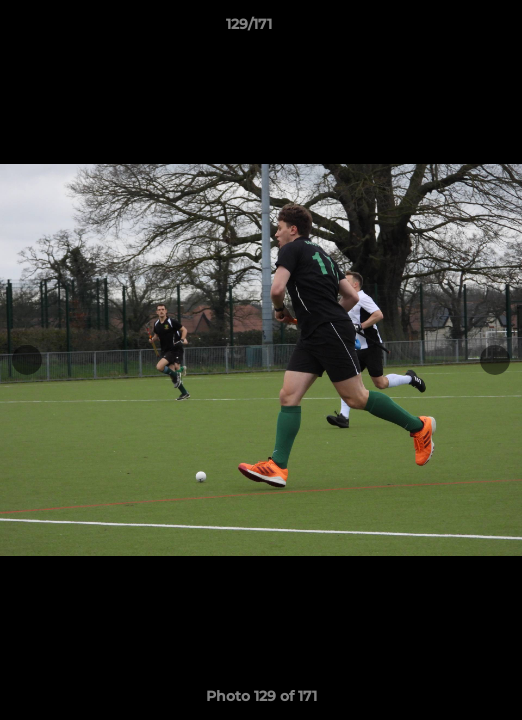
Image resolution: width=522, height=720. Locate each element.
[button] (450, 29)
